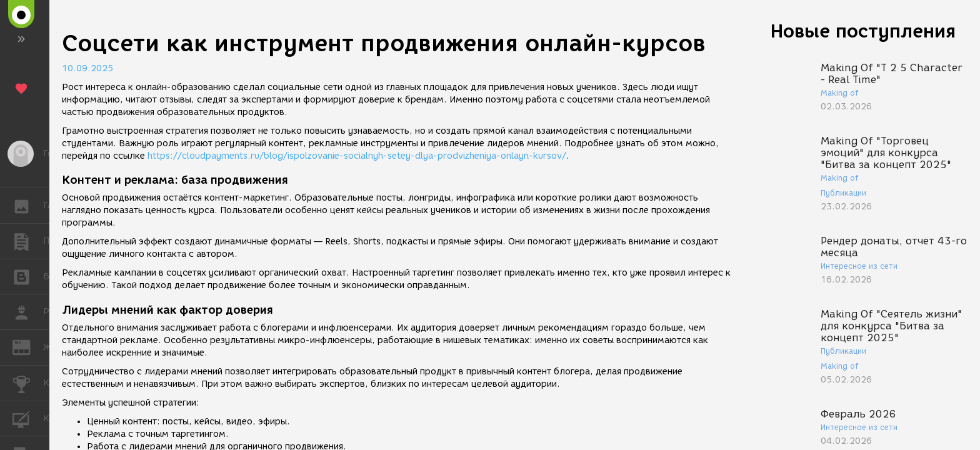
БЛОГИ (28, 276)
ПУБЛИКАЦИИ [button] (28, 241)
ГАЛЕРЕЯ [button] (28, 206)
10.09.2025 (87, 68)
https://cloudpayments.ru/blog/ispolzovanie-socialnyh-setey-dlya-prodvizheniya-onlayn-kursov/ (357, 156)
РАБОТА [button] (28, 312)
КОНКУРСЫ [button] (28, 383)
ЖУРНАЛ (28, 347)
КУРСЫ (28, 418)
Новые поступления (863, 31)
